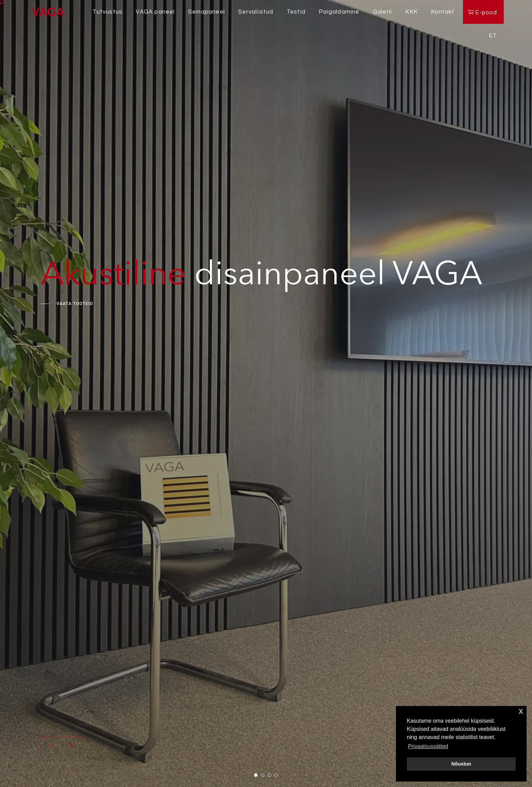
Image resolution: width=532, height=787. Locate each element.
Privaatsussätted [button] (428, 746)
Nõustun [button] (461, 764)
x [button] (521, 711)
